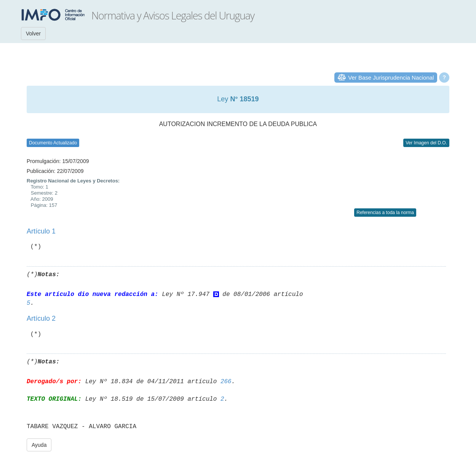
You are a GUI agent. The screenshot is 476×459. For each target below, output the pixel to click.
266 (226, 382)
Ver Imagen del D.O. (426, 143)
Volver (33, 34)
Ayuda (39, 445)
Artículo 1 (41, 231)
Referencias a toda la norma (385, 213)
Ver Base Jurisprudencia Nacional (391, 78)
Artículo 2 (41, 318)
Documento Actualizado (53, 143)
